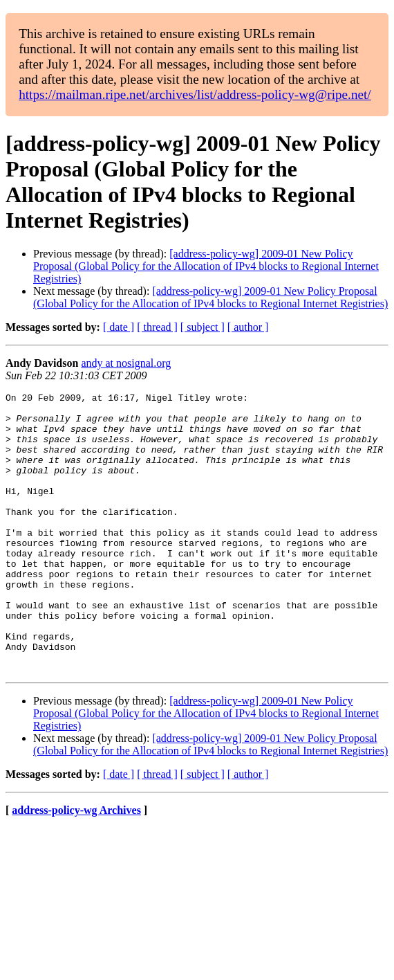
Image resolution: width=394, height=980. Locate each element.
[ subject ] (203, 327)
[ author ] (248, 327)
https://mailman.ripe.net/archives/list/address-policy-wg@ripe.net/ (195, 94)
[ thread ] (157, 327)
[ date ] (119, 327)
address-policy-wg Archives (76, 866)
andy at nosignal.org (126, 363)
